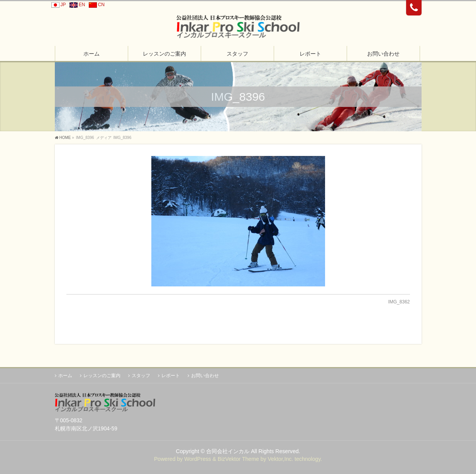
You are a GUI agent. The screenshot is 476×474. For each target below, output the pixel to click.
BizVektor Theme (238, 459)
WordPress (197, 459)
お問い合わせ (205, 376)
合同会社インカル (228, 451)
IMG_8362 (399, 302)
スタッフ (141, 376)
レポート (171, 376)
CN (96, 5)
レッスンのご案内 (102, 376)
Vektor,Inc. (280, 459)
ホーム (65, 376)
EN (76, 5)
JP (58, 5)
